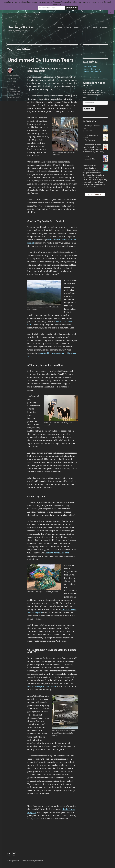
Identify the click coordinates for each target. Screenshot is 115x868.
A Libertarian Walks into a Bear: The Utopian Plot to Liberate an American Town (92, 147)
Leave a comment (14, 97)
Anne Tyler (88, 131)
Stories (77, 28)
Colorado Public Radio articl (57, 553)
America (11, 85)
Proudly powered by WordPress (32, 861)
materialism (12, 89)
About (68, 28)
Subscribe (88, 109)
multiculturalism (14, 92)
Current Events (13, 81)
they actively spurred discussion (42, 687)
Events (94, 28)
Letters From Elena (89, 166)
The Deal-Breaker (91, 67)
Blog (86, 28)
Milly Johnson (90, 140)
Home (60, 28)
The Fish (86, 157)
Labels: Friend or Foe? (92, 69)
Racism (10, 94)
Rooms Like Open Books (93, 72)
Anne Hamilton (90, 168)
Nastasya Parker (21, 27)
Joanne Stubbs (90, 159)
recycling (17, 94)
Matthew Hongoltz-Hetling (94, 152)
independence (13, 87)
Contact (104, 28)
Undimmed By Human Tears (40, 60)
